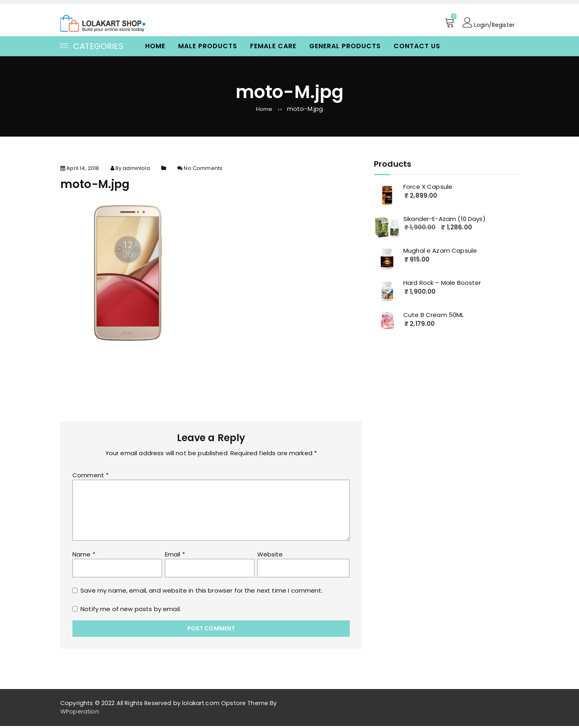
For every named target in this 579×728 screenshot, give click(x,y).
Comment (90, 477)
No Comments (203, 171)
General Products (345, 46)
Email (175, 557)
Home (155, 46)
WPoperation (80, 714)
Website (270, 557)
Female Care (273, 46)
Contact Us (417, 46)
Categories (92, 46)
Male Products (208, 46)
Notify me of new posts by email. (131, 611)
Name (84, 557)
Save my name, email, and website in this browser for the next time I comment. (202, 593)
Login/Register (487, 23)
